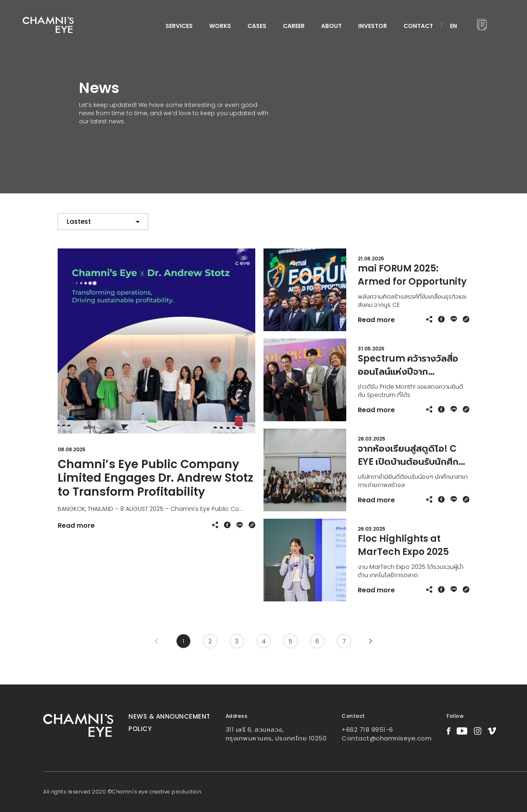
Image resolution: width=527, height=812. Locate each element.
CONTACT (418, 26)
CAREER (294, 26)
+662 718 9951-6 (367, 730)
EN (454, 26)
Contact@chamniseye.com (387, 738)
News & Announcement (169, 716)
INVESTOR (373, 26)
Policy (140, 729)
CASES (257, 26)
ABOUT (331, 26)
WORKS (220, 26)
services (179, 26)
